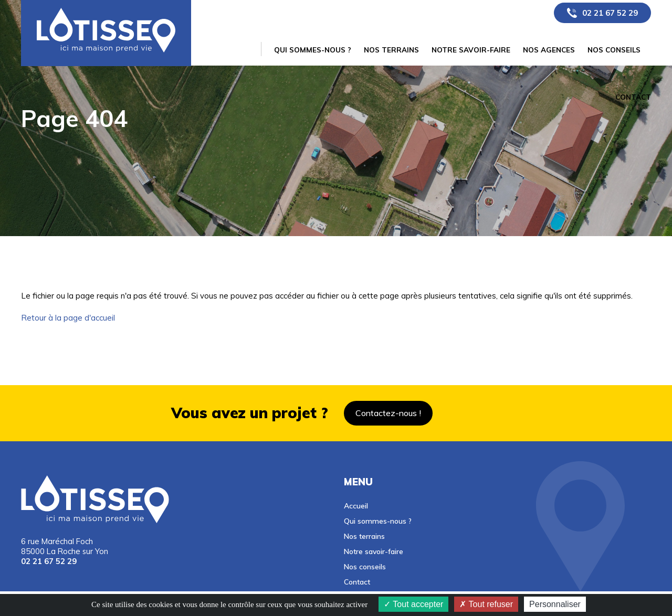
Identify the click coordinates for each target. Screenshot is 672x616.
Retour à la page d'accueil (68, 318)
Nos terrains (364, 536)
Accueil (356, 506)
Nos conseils (365, 566)
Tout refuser (486, 604)
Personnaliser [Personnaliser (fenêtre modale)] (555, 604)
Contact (357, 582)
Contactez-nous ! (388, 413)
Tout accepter (413, 604)
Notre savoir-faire (374, 551)
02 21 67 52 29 (610, 13)
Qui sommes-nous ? (378, 521)
